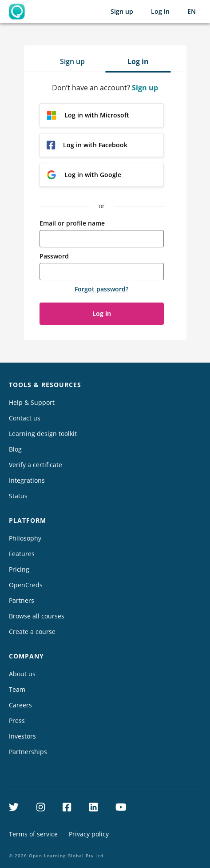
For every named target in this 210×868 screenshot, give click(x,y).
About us (22, 674)
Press (17, 721)
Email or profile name (72, 223)
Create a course (32, 632)
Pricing (19, 569)
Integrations (27, 480)
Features (22, 554)
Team (17, 689)
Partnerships (28, 752)
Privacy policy (89, 834)
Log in (160, 11)
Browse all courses (37, 616)
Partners (22, 600)
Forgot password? (101, 289)
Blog (15, 449)
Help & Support (32, 402)
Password (54, 256)
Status (18, 496)
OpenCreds (26, 585)
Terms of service (33, 834)
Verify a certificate (36, 465)
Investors (22, 736)
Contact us (25, 418)
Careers (20, 705)
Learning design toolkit (43, 434)
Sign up (122, 11)
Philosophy (25, 538)
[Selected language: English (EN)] (192, 12)
